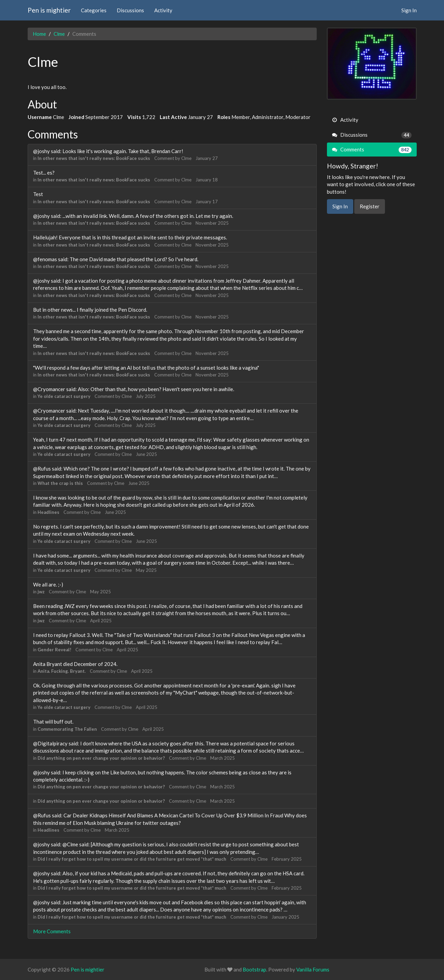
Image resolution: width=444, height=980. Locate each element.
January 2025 (285, 917)
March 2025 (223, 758)
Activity (163, 10)
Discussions (130, 10)
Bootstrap (254, 969)
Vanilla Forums (313, 969)
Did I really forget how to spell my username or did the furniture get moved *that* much (132, 859)
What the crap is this (60, 483)
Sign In (409, 10)
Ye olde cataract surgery (64, 396)
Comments (372, 150)
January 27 (207, 158)
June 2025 (146, 454)
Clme (186, 158)
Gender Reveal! (54, 650)
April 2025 (101, 621)
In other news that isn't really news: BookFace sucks (94, 158)
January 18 (207, 180)
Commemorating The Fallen (67, 729)
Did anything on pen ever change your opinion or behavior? (101, 758)
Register (370, 206)
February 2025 (287, 859)
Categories (94, 10)
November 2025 (212, 223)
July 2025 (146, 396)
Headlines (48, 512)
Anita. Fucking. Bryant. (62, 671)
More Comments (52, 931)
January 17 (207, 202)
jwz (41, 592)
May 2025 (146, 570)
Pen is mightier (49, 10)
